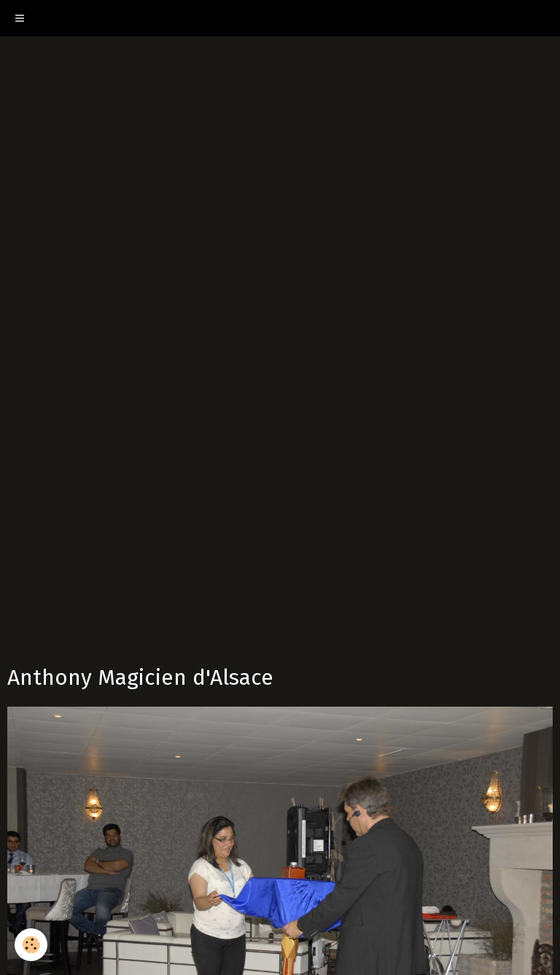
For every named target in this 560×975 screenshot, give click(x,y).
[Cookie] (31, 945)
